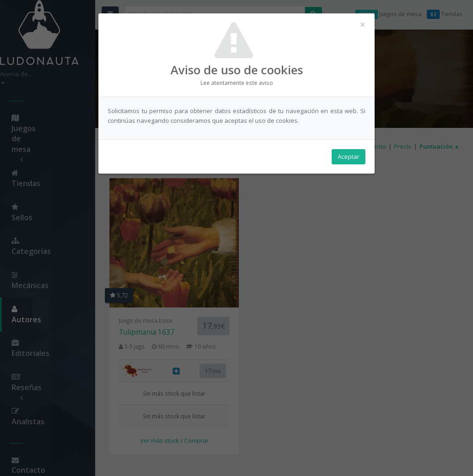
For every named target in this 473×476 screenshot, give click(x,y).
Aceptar (349, 157)
